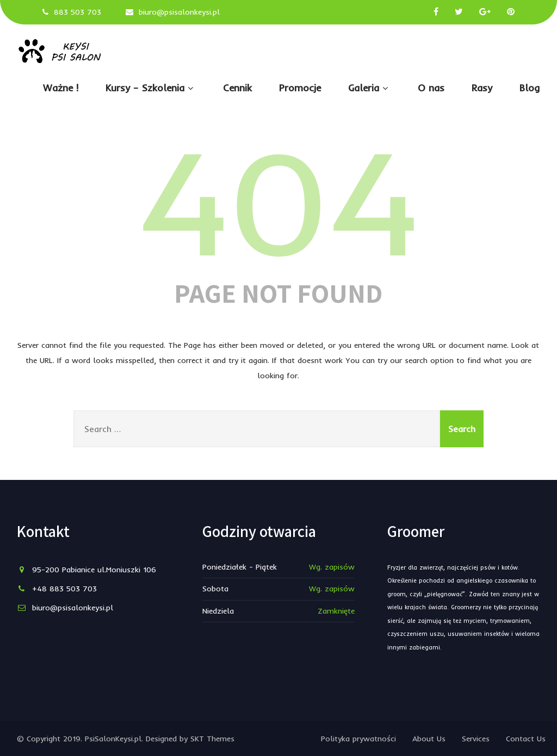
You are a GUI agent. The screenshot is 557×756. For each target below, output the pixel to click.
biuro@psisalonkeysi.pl (179, 12)
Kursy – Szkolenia (151, 88)
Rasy (482, 88)
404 (278, 199)
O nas (431, 88)
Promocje (300, 88)
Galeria (369, 88)
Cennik (237, 88)
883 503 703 (78, 12)
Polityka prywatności (358, 739)
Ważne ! (61, 88)
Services (476, 739)
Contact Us (526, 739)
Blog (530, 88)
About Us (429, 739)
